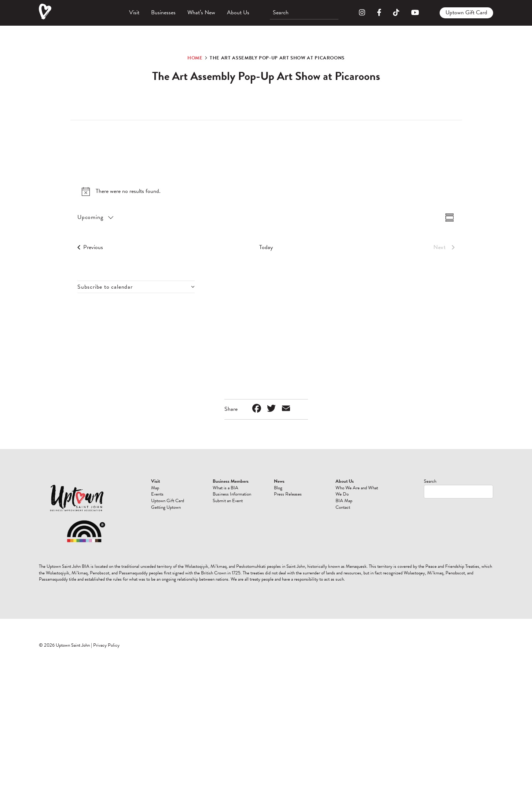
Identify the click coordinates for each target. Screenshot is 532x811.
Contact (343, 507)
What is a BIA (225, 488)
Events (157, 494)
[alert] (266, 191)
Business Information (232, 494)
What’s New (201, 12)
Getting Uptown (166, 507)
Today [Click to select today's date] (266, 247)
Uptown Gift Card (466, 12)
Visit (134, 12)
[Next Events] (444, 247)
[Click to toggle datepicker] (95, 217)
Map (155, 488)
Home (195, 58)
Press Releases (288, 494)
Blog (278, 488)
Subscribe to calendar (105, 287)
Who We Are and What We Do (357, 491)
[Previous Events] (90, 247)
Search (430, 481)
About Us (238, 12)
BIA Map (344, 501)
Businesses (163, 12)
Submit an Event (228, 501)
